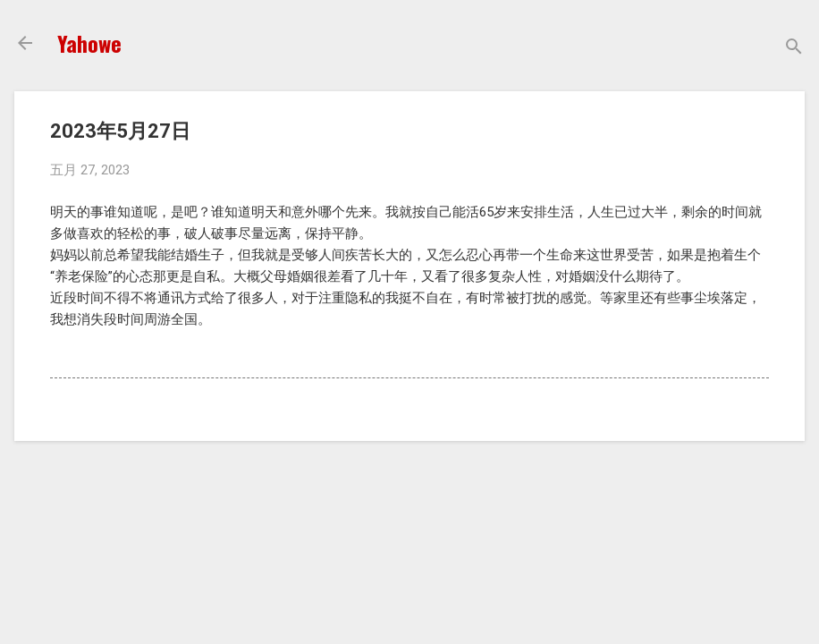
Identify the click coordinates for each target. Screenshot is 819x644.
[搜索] (794, 49)
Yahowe (89, 43)
